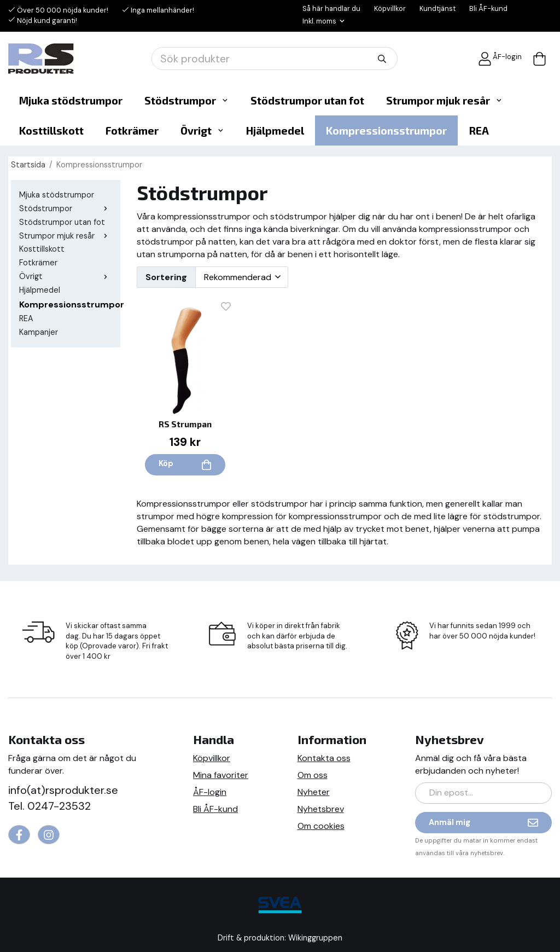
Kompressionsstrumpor (386, 130)
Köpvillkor (390, 8)
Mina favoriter (221, 775)
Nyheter (314, 792)
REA (479, 130)
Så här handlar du (331, 8)
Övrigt (202, 130)
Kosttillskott (51, 130)
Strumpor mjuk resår (444, 100)
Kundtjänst (437, 8)
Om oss (313, 775)
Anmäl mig (483, 823)
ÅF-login (500, 59)
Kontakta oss (324, 758)
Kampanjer (39, 332)
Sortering (166, 277)
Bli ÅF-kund (488, 8)
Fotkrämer (132, 130)
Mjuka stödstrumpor (71, 100)
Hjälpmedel (275, 130)
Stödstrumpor (186, 100)
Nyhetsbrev (321, 809)
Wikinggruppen (315, 938)
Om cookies (321, 826)
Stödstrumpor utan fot (307, 100)
